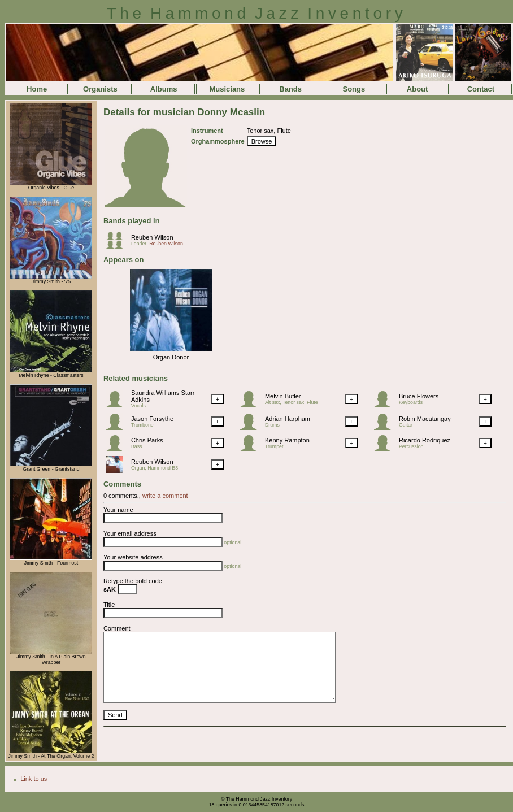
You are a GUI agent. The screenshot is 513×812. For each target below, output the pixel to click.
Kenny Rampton (287, 440)
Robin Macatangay (425, 419)
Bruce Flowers (419, 396)
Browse (262, 141)
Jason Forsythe (152, 419)
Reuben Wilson (152, 237)
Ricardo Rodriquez (425, 440)
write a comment (165, 496)
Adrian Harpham (288, 419)
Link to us (34, 779)
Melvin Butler (283, 396)
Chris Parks (147, 440)
